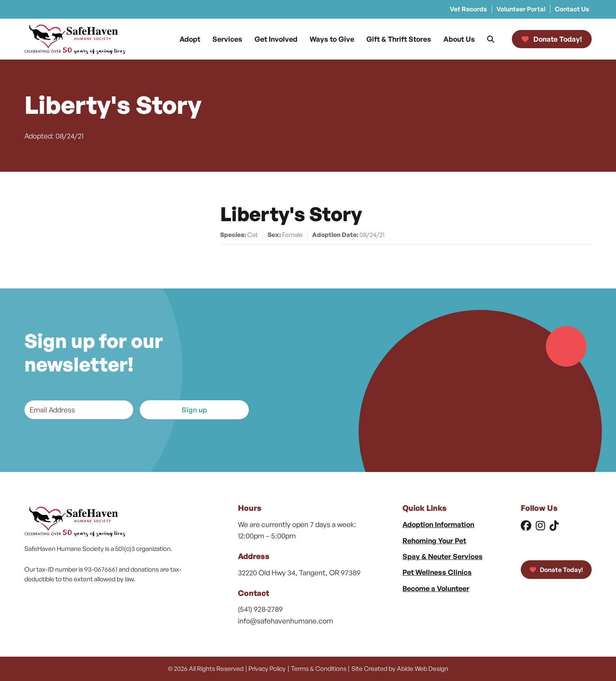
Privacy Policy (267, 668)
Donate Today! (556, 570)
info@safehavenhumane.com (286, 621)
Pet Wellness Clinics (437, 572)
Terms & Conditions (319, 668)
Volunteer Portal (521, 9)
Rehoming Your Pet (434, 540)
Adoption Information (438, 524)
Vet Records (468, 9)
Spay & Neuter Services (443, 556)
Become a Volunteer (436, 588)
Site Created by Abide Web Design (400, 668)
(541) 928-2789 (260, 609)
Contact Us (572, 9)
